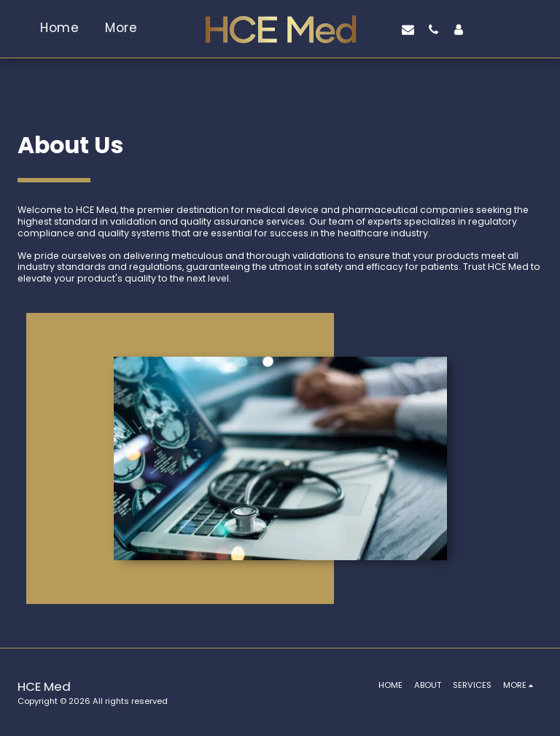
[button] (408, 29)
